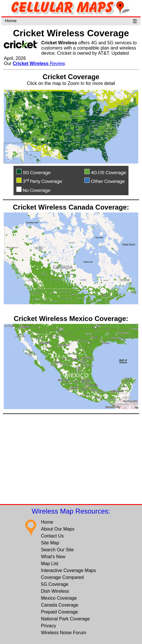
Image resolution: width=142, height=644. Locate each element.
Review (39, 63)
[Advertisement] (71, 459)
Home (11, 21)
